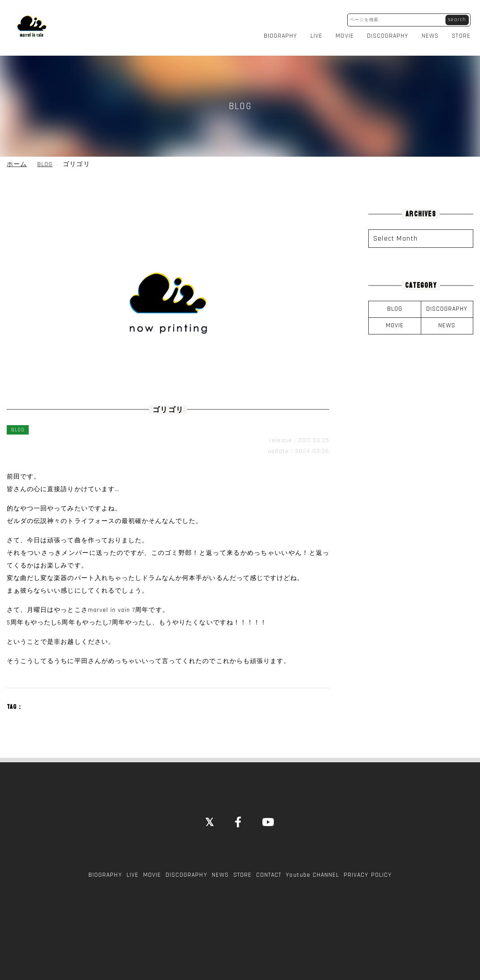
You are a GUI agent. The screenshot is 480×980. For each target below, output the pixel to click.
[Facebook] (238, 817)
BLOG (395, 303)
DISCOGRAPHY (391, 33)
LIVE (319, 33)
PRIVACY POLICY (368, 870)
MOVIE (348, 33)
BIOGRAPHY (283, 33)
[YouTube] (268, 817)
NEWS (433, 33)
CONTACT (269, 870)
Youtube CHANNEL (312, 870)
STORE (464, 33)
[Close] (210, 817)
